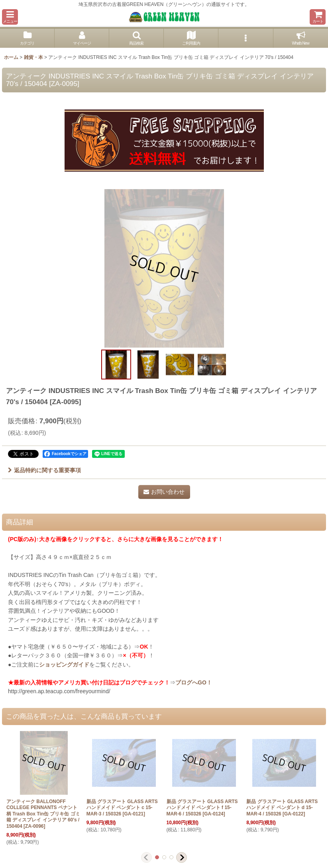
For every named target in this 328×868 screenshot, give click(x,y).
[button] (10, 17)
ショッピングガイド (64, 665)
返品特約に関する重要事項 (44, 470)
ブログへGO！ (194, 682)
